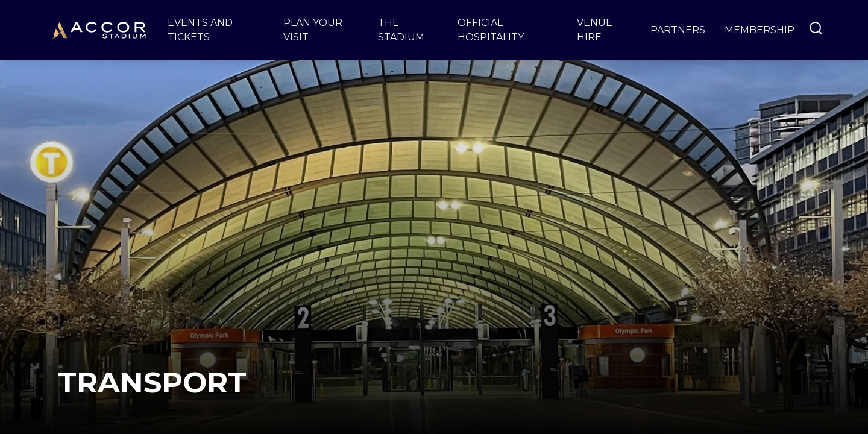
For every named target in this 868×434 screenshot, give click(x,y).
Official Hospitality (491, 30)
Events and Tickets (200, 30)
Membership (759, 30)
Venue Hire (595, 30)
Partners (678, 30)
